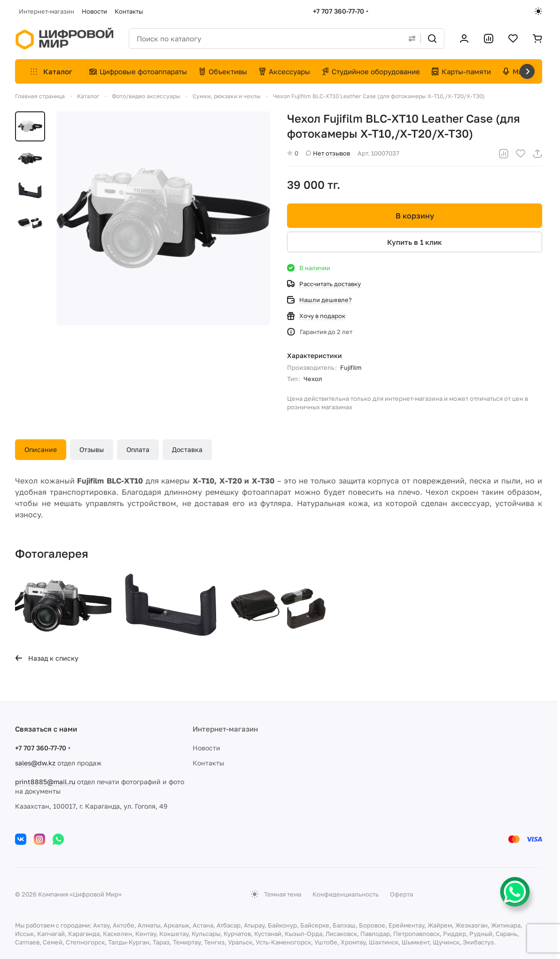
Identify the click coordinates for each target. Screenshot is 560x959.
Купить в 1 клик (415, 242)
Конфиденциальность (346, 894)
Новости (206, 748)
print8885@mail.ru (45, 782)
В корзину (414, 216)
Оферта (401, 894)
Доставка (187, 449)
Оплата (138, 449)
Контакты (208, 763)
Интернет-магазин (225, 729)
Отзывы (92, 449)
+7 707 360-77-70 (338, 11)
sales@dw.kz (35, 763)
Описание (41, 449)
